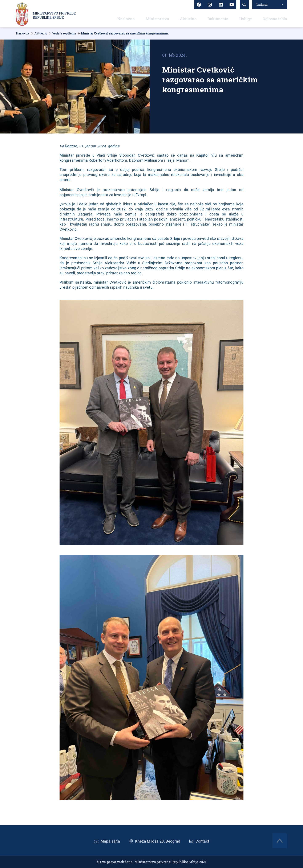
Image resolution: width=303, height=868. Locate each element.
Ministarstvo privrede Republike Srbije (54, 15)
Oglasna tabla (275, 19)
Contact (202, 841)
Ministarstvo (157, 19)
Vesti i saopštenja (64, 33)
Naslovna (126, 19)
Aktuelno (188, 19)
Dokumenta (218, 19)
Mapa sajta (110, 841)
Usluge (245, 19)
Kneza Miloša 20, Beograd (158, 841)
